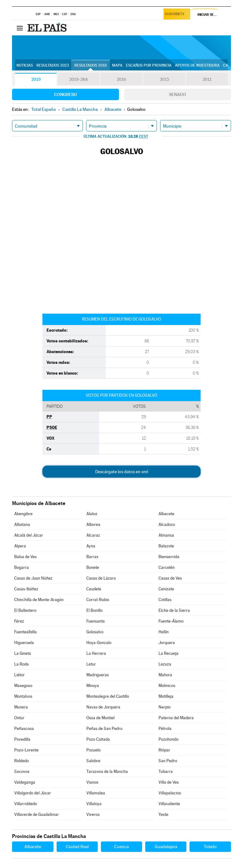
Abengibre (23, 514)
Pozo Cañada (98, 739)
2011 (207, 80)
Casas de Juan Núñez (33, 578)
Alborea (93, 524)
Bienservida (169, 557)
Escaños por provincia (149, 65)
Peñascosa (24, 729)
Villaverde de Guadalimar (37, 814)
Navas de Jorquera (103, 707)
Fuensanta (96, 621)
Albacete (166, 514)
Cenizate (166, 589)
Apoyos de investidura (197, 65)
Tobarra (166, 772)
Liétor (19, 675)
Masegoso (23, 686)
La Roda (22, 664)
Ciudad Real (77, 847)
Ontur (19, 718)
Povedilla (22, 739)
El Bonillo (94, 610)
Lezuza (165, 664)
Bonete (93, 567)
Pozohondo (168, 739)
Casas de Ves (170, 578)
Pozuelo (93, 750)
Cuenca (121, 847)
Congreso (65, 94)
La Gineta (23, 653)
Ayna (91, 546)
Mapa (117, 65)
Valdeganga (25, 782)
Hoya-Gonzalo (99, 643)
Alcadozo (167, 524)
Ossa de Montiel (100, 718)
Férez (19, 621)
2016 (121, 80)
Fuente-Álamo (171, 621)
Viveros (93, 814)
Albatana (22, 524)
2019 (36, 80)
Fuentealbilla (25, 632)
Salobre (93, 761)
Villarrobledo (26, 804)
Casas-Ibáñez (26, 589)
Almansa (166, 535)
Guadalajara (166, 847)
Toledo (210, 847)
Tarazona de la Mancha (107, 772)
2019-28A (79, 80)
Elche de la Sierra (174, 610)
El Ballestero (25, 610)
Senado (178, 94)
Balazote (166, 546)
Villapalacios (170, 793)
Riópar (164, 750)
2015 (164, 80)
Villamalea (96, 793)
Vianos (92, 782)
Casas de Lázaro (101, 578)
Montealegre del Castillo (108, 696)
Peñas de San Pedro (104, 729)
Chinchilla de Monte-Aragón (39, 600)
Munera (21, 707)
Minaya (93, 686)
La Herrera (96, 653)
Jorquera (167, 643)
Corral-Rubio (98, 600)
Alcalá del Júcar (29, 535)
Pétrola (165, 729)
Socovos (22, 772)
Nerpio (165, 707)
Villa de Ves (169, 782)
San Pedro (168, 761)
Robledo (22, 761)
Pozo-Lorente (26, 750)
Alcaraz (93, 535)
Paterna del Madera (176, 718)
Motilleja (166, 696)
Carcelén (167, 567)
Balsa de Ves (25, 557)
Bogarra (22, 567)
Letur (91, 664)
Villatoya (94, 804)
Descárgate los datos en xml (122, 472)
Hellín (164, 632)
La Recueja (168, 653)
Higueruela (24, 643)
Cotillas (165, 600)
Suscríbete (176, 15)
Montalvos (23, 696)
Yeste (163, 814)
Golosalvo (95, 632)
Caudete (94, 589)
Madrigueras (98, 675)
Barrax (92, 557)
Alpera (20, 546)
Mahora (165, 675)
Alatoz (92, 514)
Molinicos (167, 686)
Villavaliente (169, 804)
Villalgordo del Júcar (33, 793)
